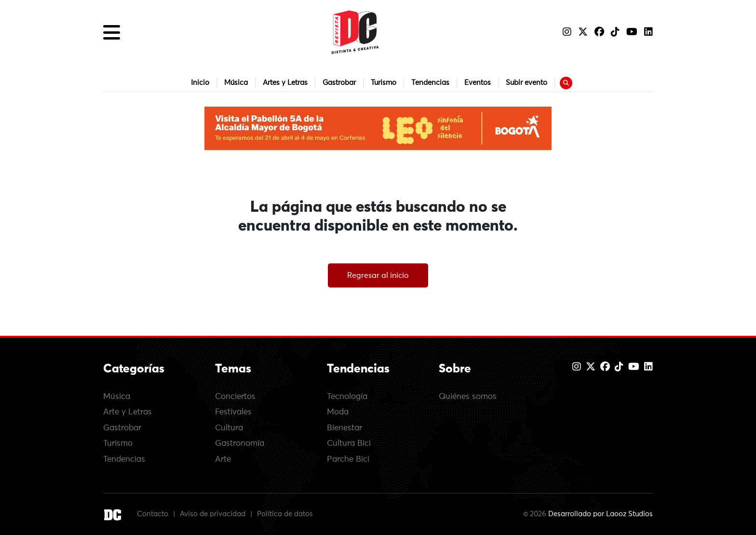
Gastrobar (339, 83)
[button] (112, 32)
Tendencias (430, 83)
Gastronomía (240, 444)
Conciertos (235, 397)
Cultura (229, 428)
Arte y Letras (128, 412)
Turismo (384, 83)
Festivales (233, 412)
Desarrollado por (601, 514)
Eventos (478, 83)
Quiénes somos (468, 397)
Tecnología (347, 397)
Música (236, 83)
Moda (338, 412)
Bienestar (344, 428)
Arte (223, 460)
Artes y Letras (285, 83)
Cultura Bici (349, 444)
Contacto (153, 514)
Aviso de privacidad (213, 514)
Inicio (200, 83)
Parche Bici (348, 460)
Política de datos (285, 514)
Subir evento (526, 83)
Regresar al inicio (378, 275)
